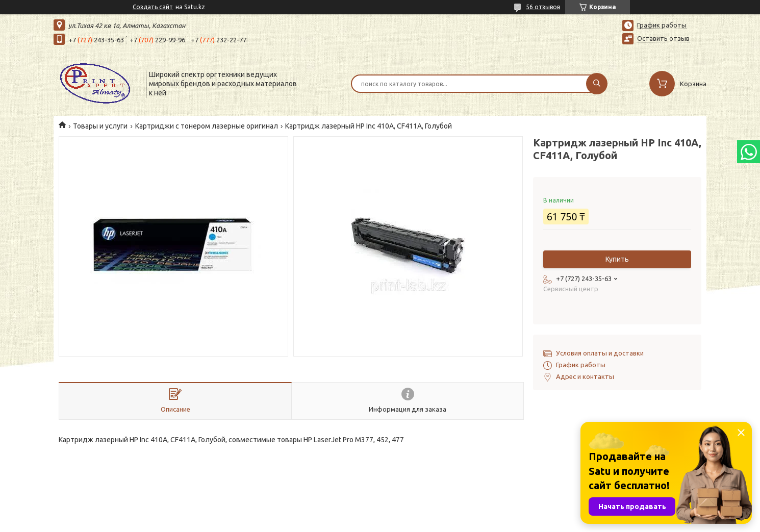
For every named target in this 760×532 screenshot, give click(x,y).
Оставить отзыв (663, 38)
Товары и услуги (100, 126)
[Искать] (597, 84)
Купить (617, 259)
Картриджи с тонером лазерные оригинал (207, 126)
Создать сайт (153, 7)
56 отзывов (543, 7)
